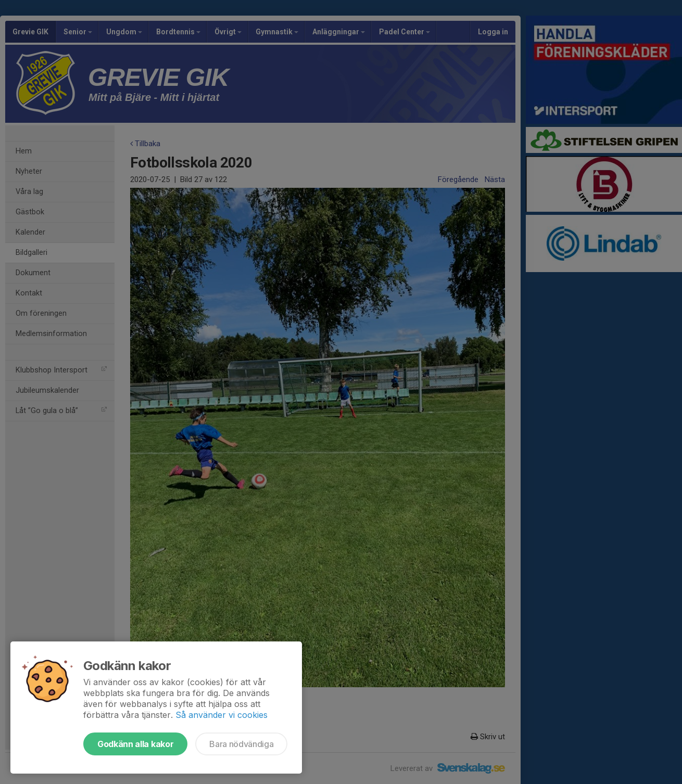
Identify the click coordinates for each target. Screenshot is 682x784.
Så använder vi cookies (222, 715)
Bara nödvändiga (241, 744)
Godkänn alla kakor (135, 744)
